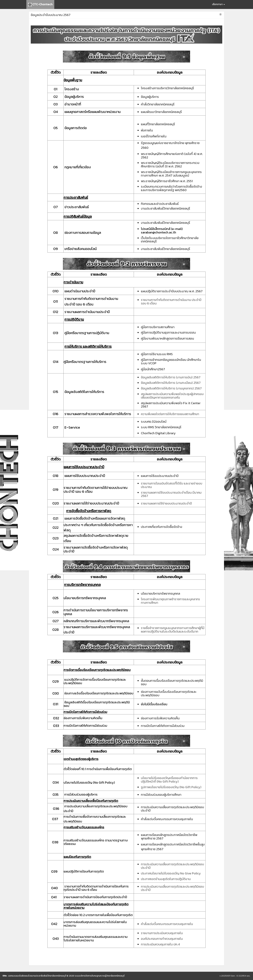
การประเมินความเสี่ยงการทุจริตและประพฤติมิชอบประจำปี (172, 809)
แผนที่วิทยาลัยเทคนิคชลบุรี (158, 124)
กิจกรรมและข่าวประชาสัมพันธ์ (160, 204)
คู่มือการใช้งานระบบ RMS (157, 354)
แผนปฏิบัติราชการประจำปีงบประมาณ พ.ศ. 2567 (172, 291)
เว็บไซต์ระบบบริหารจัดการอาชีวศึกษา (164, 238)
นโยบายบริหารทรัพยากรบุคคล (160, 593)
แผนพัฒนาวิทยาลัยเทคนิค (158, 112)
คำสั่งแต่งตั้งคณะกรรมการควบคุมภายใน (167, 819)
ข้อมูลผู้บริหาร (150, 97)
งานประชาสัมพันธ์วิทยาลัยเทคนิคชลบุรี (166, 208)
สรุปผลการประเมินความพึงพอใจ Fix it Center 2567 (171, 405)
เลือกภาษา (218, 4)
